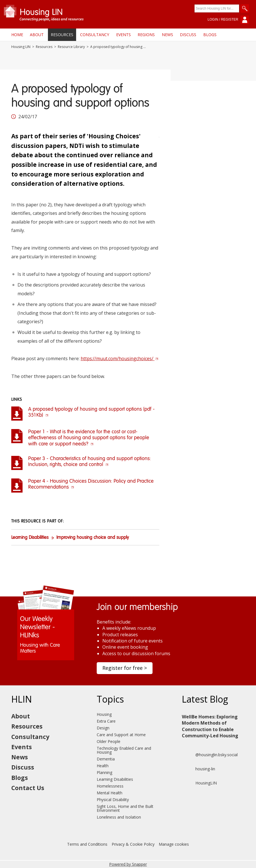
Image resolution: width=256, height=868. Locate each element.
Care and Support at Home (121, 735)
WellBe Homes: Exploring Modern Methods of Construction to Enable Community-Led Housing (210, 726)
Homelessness (110, 786)
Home (17, 35)
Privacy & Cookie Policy (133, 844)
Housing (104, 714)
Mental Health (110, 793)
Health (103, 766)
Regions (146, 35)
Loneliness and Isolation (119, 817)
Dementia (106, 759)
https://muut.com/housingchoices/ (120, 358)
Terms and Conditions (87, 844)
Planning (104, 772)
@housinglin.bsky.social (210, 755)
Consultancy (95, 35)
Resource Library (71, 47)
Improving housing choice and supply (93, 538)
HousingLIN (199, 783)
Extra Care (106, 721)
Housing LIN (21, 47)
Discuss (188, 35)
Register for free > (125, 668)
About (37, 35)
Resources (62, 35)
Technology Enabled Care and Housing (124, 750)
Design (103, 728)
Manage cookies (174, 844)
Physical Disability (113, 800)
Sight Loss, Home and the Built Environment (125, 808)
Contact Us (28, 788)
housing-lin (198, 769)
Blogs (210, 35)
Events (123, 35)
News (167, 35)
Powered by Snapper (128, 864)
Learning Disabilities (30, 538)
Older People (109, 741)
